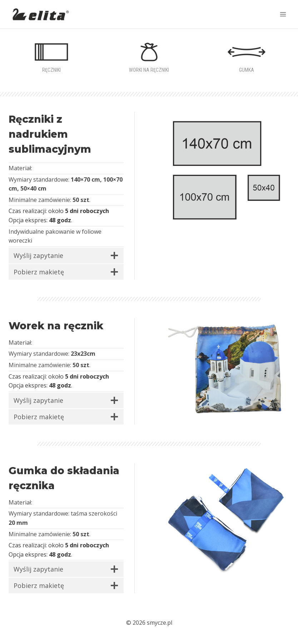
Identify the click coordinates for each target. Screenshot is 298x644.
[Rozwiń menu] (283, 14)
